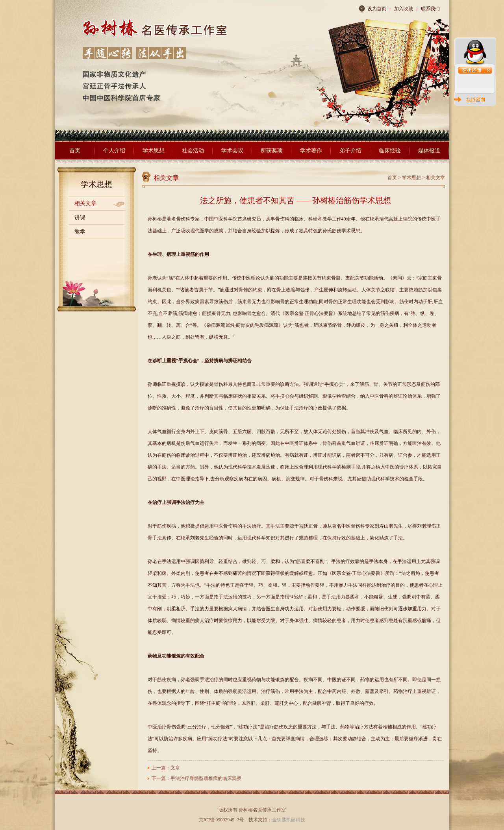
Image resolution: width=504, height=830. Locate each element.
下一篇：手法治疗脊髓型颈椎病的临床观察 (196, 778)
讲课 (80, 218)
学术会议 (232, 151)
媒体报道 (429, 151)
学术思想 (154, 151)
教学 (80, 232)
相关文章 (85, 203)
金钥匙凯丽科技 (289, 820)
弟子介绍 (350, 151)
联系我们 (430, 9)
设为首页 (372, 9)
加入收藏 (404, 9)
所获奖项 (272, 151)
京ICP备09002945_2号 (221, 820)
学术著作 (311, 151)
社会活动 (193, 151)
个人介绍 (114, 151)
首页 (75, 151)
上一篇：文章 (166, 768)
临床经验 (390, 151)
